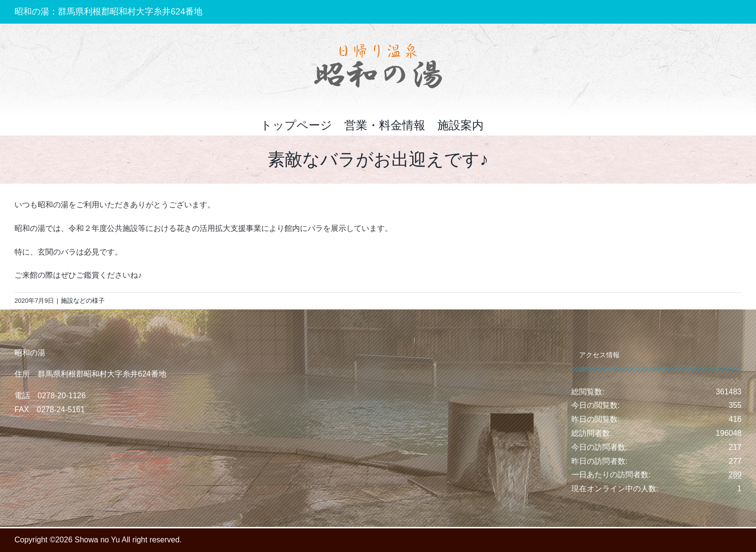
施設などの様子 (83, 301)
